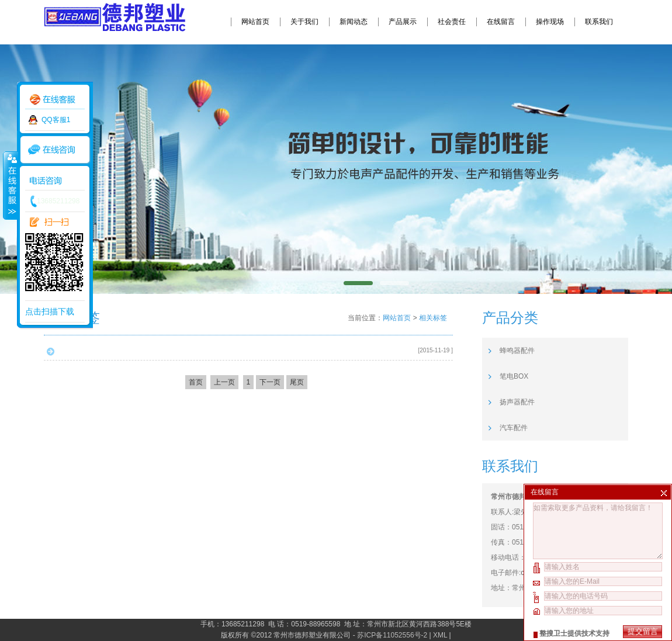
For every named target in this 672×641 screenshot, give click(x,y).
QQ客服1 (56, 120)
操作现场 (550, 22)
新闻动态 (354, 22)
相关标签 (433, 318)
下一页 (270, 382)
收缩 (10, 185)
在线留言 (501, 22)
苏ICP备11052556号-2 (392, 635)
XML (440, 635)
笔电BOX (514, 376)
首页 (196, 382)
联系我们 (599, 22)
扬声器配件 (517, 402)
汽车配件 (514, 428)
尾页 (297, 382)
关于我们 (304, 22)
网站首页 (255, 22)
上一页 (224, 382)
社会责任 (452, 22)
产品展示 (403, 22)
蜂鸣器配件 (517, 351)
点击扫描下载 (50, 311)
